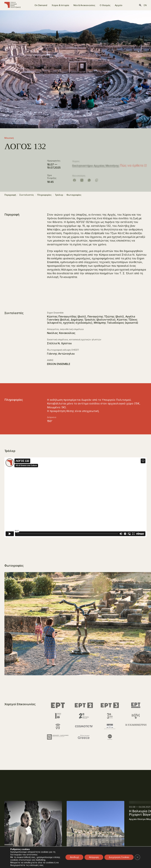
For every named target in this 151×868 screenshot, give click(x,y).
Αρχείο (119, 5)
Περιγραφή (10, 196)
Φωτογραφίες (74, 196)
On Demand (41, 5)
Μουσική (9, 138)
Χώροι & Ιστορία (60, 5)
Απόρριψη (94, 857)
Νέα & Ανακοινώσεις (84, 5)
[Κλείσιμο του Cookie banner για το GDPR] (137, 857)
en (145, 5)
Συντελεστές (27, 196)
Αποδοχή (74, 857)
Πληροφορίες (44, 196)
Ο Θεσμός (105, 5)
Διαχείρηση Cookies (119, 857)
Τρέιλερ (59, 196)
